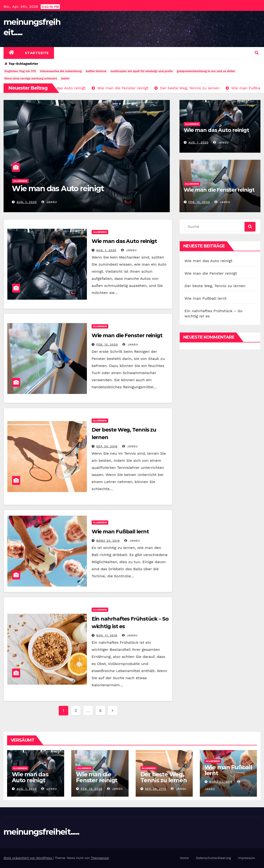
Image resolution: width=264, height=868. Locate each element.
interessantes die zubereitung (61, 71)
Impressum (247, 858)
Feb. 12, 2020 (199, 202)
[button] (257, 53)
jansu (49, 202)
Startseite (37, 53)
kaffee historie (96, 71)
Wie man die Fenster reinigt (219, 190)
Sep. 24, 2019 (107, 446)
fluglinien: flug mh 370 (20, 71)
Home (184, 858)
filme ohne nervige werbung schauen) (31, 78)
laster (65, 78)
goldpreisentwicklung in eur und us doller (206, 71)
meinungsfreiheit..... (41, 832)
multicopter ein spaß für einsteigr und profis (142, 71)
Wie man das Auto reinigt (58, 188)
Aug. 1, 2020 (27, 202)
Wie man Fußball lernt (120, 532)
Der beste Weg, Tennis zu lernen (215, 286)
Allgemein (20, 181)
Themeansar (100, 858)
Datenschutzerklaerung (213, 858)
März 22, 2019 (108, 541)
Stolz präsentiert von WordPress (28, 858)
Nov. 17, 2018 (107, 635)
